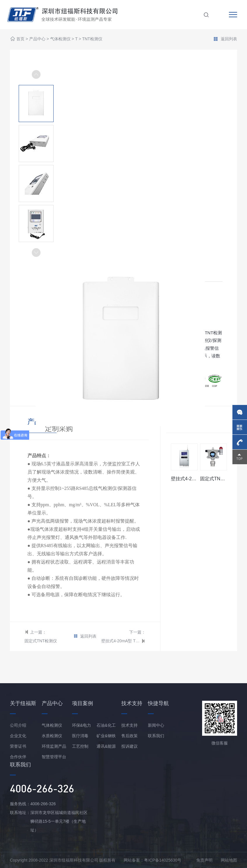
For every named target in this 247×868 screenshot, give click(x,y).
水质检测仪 (52, 736)
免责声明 (204, 860)
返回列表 (225, 39)
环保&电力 (82, 725)
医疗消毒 (80, 736)
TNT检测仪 (92, 39)
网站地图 (229, 860)
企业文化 (18, 736)
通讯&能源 (106, 746)
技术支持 (129, 725)
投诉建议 (129, 746)
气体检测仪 (60, 39)
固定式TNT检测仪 (41, 641)
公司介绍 (18, 725)
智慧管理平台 (54, 757)
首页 (20, 39)
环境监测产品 (54, 746)
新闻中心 (156, 725)
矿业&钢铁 (106, 736)
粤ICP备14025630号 (163, 860)
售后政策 (129, 736)
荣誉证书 (18, 746)
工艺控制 (80, 746)
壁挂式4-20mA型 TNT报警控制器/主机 (121, 641)
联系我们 (156, 736)
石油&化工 (106, 725)
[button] (36, 253)
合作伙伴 (18, 757)
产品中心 (37, 39)
